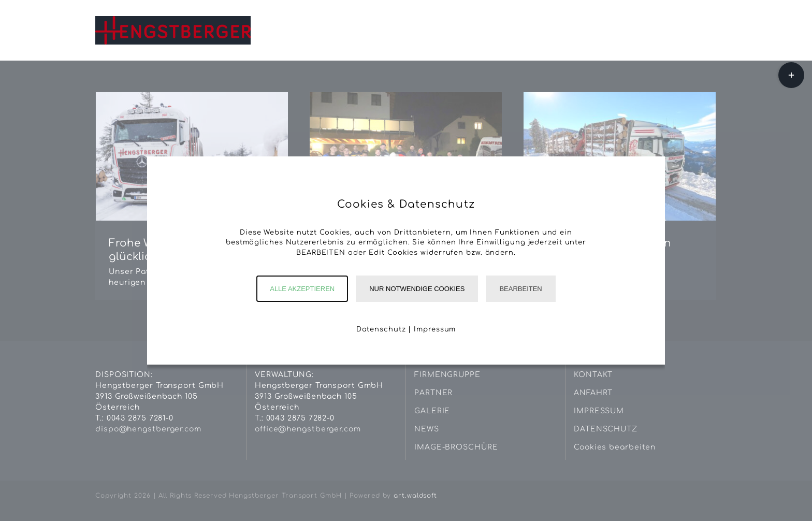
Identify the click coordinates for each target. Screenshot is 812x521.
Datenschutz (381, 329)
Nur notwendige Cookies (417, 289)
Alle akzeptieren (302, 289)
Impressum (435, 329)
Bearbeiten (520, 289)
